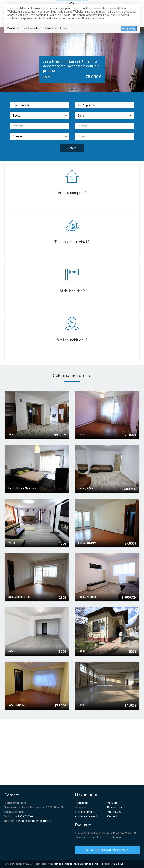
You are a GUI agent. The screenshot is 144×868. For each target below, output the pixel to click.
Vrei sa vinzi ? (116, 812)
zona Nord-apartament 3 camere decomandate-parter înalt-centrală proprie (71, 66)
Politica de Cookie (56, 28)
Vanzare (112, 803)
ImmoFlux (118, 864)
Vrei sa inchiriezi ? (86, 816)
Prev (5, 60)
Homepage (82, 803)
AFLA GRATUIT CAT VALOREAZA (107, 850)
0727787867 (26, 816)
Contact (112, 816)
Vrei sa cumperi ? (86, 812)
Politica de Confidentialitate (24, 28)
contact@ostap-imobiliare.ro (34, 821)
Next (139, 60)
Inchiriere (80, 807)
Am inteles (129, 29)
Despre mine (115, 807)
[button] (40, 105)
